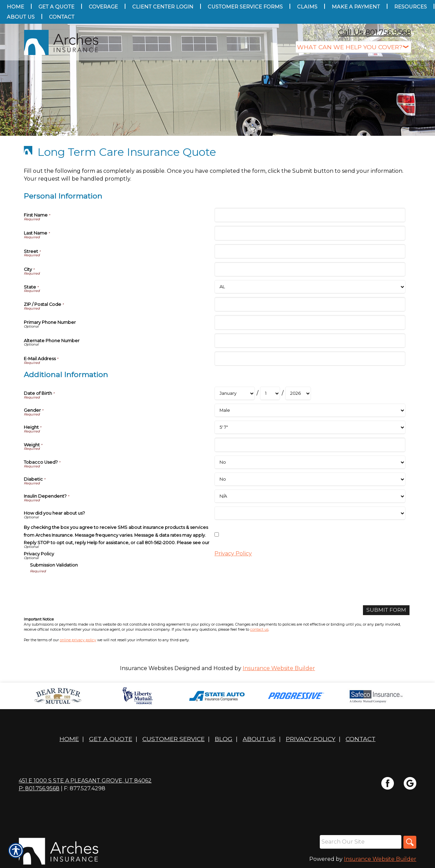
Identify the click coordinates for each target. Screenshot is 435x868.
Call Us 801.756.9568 (375, 32)
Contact (361, 739)
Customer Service (173, 739)
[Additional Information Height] (310, 427)
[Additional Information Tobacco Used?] (310, 462)
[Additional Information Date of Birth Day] (270, 393)
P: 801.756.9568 (39, 789)
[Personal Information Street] (310, 251)
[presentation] (82, 587)
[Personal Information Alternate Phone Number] (310, 341)
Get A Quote (111, 739)
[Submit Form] (386, 610)
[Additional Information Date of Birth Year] (298, 393)
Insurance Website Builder (279, 668)
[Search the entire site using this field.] (360, 842)
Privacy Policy (233, 553)
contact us (259, 630)
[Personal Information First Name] (310, 215)
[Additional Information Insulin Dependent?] (310, 496)
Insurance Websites (146, 668)
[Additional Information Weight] (310, 445)
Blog (224, 739)
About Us (259, 739)
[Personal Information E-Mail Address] (310, 359)
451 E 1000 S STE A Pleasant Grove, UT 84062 (85, 781)
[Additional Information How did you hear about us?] (310, 513)
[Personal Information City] (310, 269)
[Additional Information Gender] (310, 410)
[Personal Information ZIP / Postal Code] (310, 304)
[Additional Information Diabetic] (310, 479)
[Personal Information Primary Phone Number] (310, 322)
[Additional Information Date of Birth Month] (235, 393)
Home (69, 739)
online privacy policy (78, 640)
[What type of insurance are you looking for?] (353, 47)
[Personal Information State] (310, 287)
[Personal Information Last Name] (310, 233)
